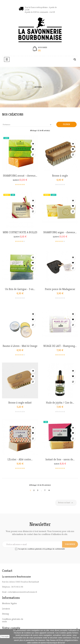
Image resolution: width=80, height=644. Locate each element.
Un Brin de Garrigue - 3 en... (20, 289)
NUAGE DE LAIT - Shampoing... (60, 346)
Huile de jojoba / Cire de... (60, 403)
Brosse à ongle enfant (20, 403)
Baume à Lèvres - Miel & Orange (20, 346)
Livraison (6, 609)
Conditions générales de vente (13, 620)
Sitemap (6, 614)
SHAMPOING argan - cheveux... (60, 232)
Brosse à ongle (60, 176)
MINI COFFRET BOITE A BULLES (20, 232)
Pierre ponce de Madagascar (60, 289)
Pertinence (27, 125)
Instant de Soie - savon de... (60, 459)
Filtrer (66, 124)
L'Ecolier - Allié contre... (20, 459)
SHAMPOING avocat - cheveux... (20, 176)
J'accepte (5, 636)
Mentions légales (9, 603)
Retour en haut (66, 503)
